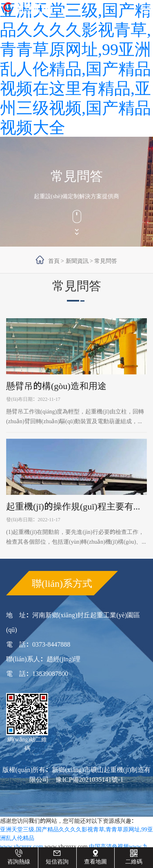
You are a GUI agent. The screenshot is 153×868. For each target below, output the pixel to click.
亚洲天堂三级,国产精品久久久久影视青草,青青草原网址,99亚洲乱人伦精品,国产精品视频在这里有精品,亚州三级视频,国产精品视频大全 (75, 68)
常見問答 (106, 261)
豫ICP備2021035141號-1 (89, 779)
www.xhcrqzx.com (22, 846)
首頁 (54, 261)
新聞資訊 (77, 261)
